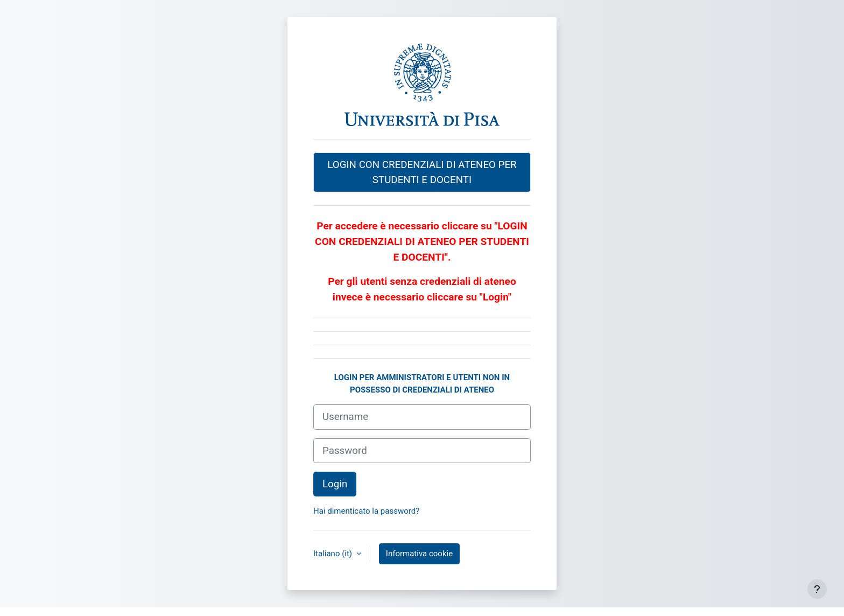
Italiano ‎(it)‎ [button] (334, 554)
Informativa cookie (419, 554)
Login (335, 484)
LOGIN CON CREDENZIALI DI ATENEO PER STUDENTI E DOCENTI (422, 172)
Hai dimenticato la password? (366, 511)
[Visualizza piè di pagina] (817, 589)
